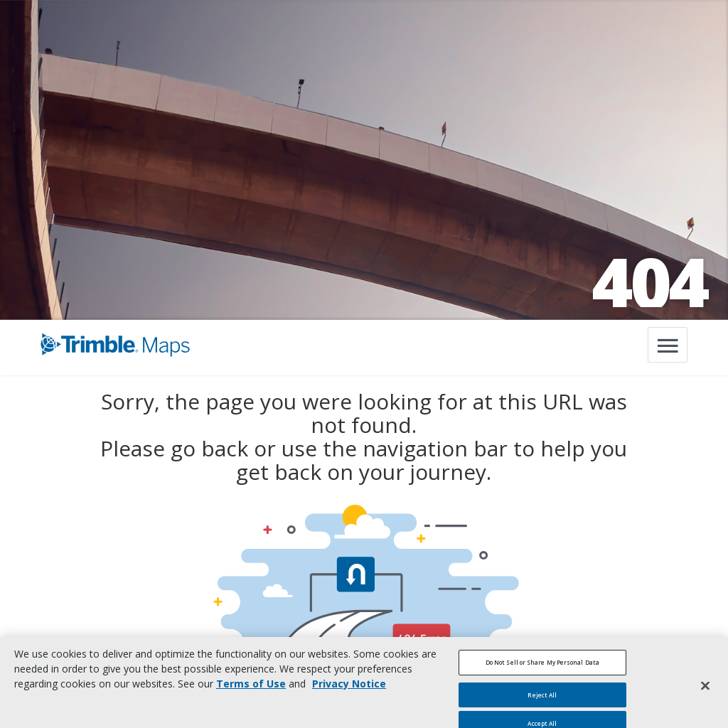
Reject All (542, 702)
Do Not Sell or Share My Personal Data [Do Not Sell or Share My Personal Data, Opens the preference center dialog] (542, 670)
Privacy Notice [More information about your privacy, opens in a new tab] (349, 691)
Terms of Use (251, 691)
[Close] (705, 693)
